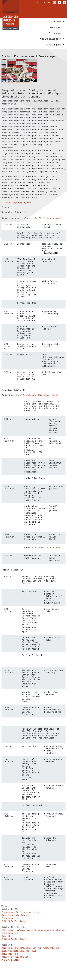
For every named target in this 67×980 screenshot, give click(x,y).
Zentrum (57, 22)
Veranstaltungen (51, 39)
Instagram (55, 3)
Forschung (56, 34)
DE (39, 3)
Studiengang (54, 45)
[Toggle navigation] (61, 11)
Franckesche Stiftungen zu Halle (43, 218)
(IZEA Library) (26, 375)
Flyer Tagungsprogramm (18, 203)
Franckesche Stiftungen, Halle (41, 395)
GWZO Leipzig (53, 547)
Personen (56, 28)
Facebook (65, 3)
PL (49, 3)
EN (44, 3)
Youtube (60, 3)
